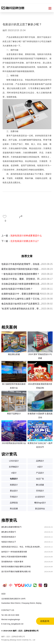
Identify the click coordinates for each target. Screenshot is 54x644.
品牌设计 (40, 461)
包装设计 (14, 479)
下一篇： (20, 241)
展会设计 (14, 491)
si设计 (40, 467)
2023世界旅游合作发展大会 (14, 443)
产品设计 (40, 473)
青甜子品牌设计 (14, 414)
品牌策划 (14, 503)
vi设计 (14, 473)
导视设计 (14, 497)
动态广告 (40, 479)
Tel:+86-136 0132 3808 (10, 615)
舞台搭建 (40, 485)
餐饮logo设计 (40, 503)
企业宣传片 (40, 497)
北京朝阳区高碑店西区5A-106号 (13, 599)
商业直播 (14, 509)
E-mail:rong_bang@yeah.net (12, 624)
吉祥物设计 (14, 467)
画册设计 (14, 485)
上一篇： (22, 236)
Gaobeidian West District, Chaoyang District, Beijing (21, 603)
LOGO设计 (14, 461)
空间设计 (40, 491)
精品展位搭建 (14, 354)
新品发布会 (40, 509)
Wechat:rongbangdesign (11, 620)
